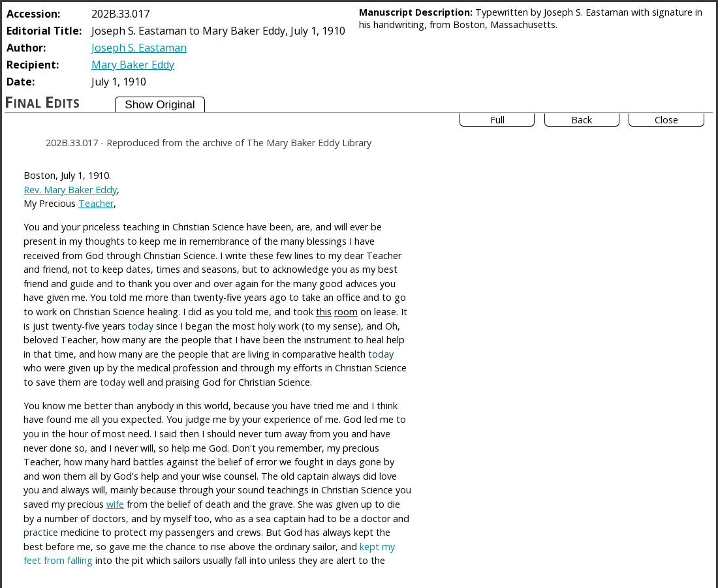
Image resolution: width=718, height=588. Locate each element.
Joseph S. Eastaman (139, 48)
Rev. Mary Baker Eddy (70, 190)
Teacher (96, 203)
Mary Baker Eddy (133, 65)
